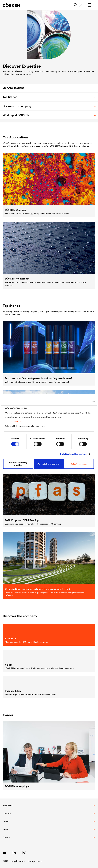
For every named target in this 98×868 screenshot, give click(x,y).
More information (13, 422)
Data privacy (35, 861)
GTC (5, 861)
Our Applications (50, 88)
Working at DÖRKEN (50, 115)
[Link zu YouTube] (4, 852)
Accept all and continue (49, 464)
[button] (49, 807)
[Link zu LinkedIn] (14, 852)
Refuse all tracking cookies (18, 464)
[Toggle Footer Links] (49, 839)
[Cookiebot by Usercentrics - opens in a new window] (83, 401)
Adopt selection (79, 464)
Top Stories (50, 97)
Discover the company (50, 106)
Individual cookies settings (73, 454)
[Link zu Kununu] (24, 852)
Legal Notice (18, 861)
